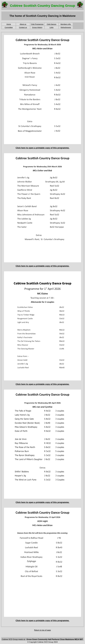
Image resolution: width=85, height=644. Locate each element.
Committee (9, 27)
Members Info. (66, 24)
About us (23, 24)
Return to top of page (42, 630)
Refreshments (66, 27)
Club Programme (37, 24)
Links (52, 27)
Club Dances (52, 24)
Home (9, 24)
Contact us (23, 27)
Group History (37, 27)
